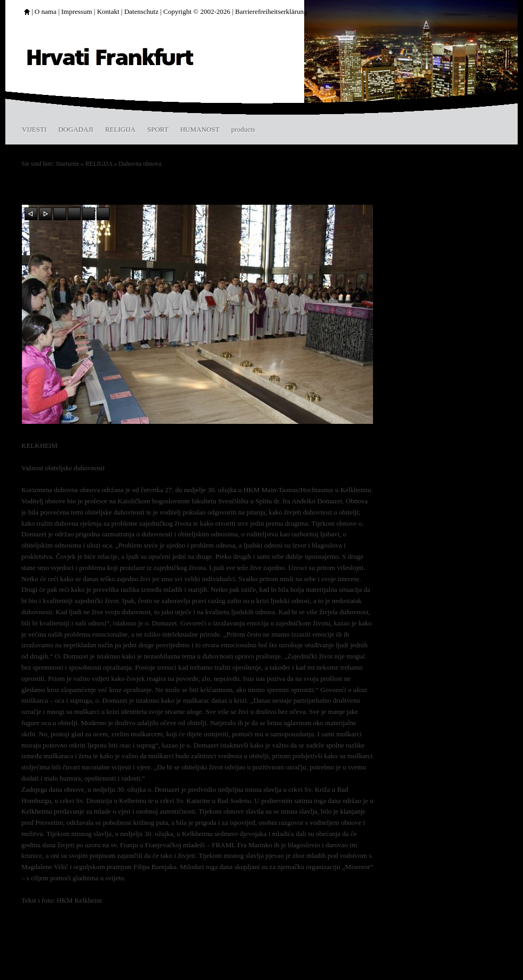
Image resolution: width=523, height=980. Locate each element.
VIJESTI (34, 129)
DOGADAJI (76, 129)
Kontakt (108, 11)
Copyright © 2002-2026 (197, 11)
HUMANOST (200, 129)
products (243, 129)
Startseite (68, 164)
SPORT (158, 129)
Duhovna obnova (140, 164)
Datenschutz (141, 11)
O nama (46, 11)
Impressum (77, 11)
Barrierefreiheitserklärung (271, 11)
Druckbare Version (345, 959)
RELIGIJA (120, 129)
